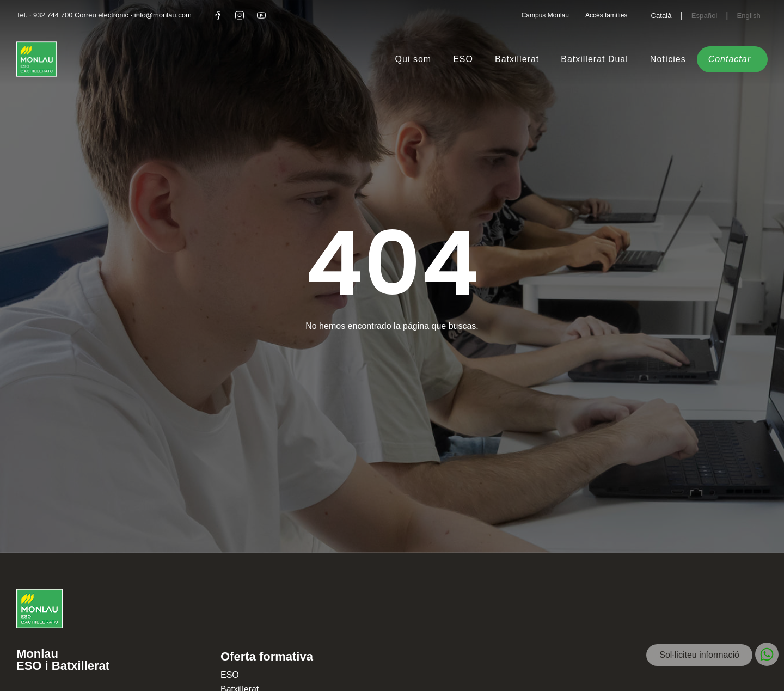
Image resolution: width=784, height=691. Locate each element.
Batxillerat (517, 59)
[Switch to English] (749, 15)
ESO (463, 59)
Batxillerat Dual (595, 59)
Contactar (730, 59)
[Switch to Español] (705, 15)
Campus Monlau (545, 15)
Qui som (414, 59)
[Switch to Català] (661, 15)
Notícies (668, 59)
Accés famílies (606, 15)
